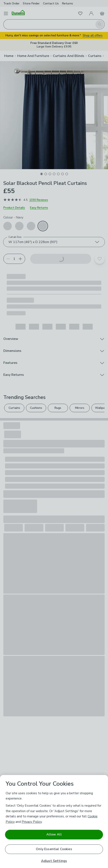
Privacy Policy (32, 822)
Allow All (54, 834)
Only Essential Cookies (54, 849)
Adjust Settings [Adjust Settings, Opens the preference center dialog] (54, 861)
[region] (54, 821)
